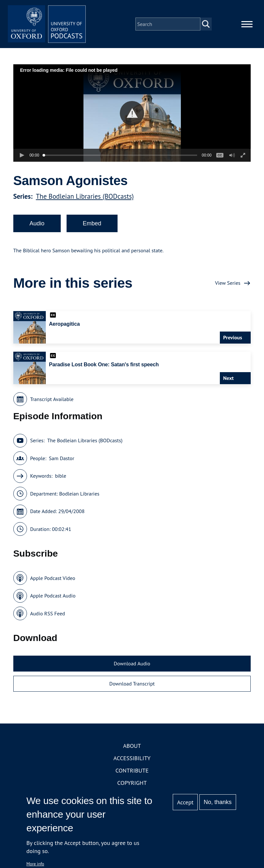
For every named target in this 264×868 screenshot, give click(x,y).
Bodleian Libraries (79, 494)
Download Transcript (132, 684)
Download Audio (132, 663)
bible (60, 476)
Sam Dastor (62, 458)
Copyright (132, 783)
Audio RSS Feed (48, 613)
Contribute (132, 770)
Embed (92, 223)
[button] (132, 113)
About (132, 746)
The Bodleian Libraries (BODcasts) (85, 196)
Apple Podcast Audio (53, 596)
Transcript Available (52, 399)
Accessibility (132, 758)
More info (35, 864)
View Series (228, 283)
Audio (37, 223)
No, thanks (218, 802)
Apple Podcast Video (53, 578)
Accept (185, 802)
